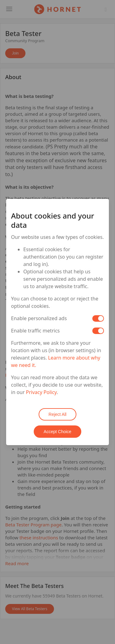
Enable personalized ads (39, 318)
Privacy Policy (41, 392)
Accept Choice (57, 432)
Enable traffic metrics (35, 331)
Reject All (57, 414)
